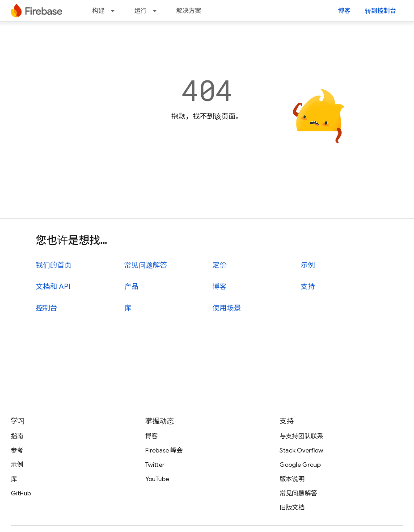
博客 (344, 11)
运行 (140, 11)
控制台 (46, 308)
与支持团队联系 (301, 436)
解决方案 (189, 11)
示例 (308, 265)
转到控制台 (380, 11)
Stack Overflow (301, 450)
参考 (17, 450)
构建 (98, 11)
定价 (220, 265)
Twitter (155, 465)
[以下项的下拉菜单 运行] (157, 11)
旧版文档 (292, 507)
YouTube (157, 479)
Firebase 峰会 (164, 450)
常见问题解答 (146, 265)
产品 (131, 287)
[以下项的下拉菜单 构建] (115, 11)
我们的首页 (54, 265)
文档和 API (53, 287)
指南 (17, 436)
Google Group (300, 465)
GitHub (21, 493)
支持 (308, 287)
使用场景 (227, 308)
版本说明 (292, 479)
